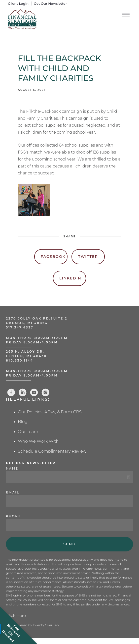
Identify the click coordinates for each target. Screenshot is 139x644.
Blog (23, 422)
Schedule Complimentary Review (52, 451)
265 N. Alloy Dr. (26, 351)
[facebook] (11, 392)
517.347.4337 (20, 327)
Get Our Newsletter (50, 3)
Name (12, 468)
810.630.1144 (20, 360)
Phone (14, 516)
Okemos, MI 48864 (27, 323)
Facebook (53, 257)
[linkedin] (23, 392)
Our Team (28, 431)
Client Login (18, 3)
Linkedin (70, 278)
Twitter (88, 257)
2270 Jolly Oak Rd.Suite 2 (37, 318)
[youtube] (34, 392)
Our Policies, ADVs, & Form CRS (50, 412)
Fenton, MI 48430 (26, 356)
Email (13, 492)
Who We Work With (38, 441)
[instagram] (45, 392)
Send (69, 544)
